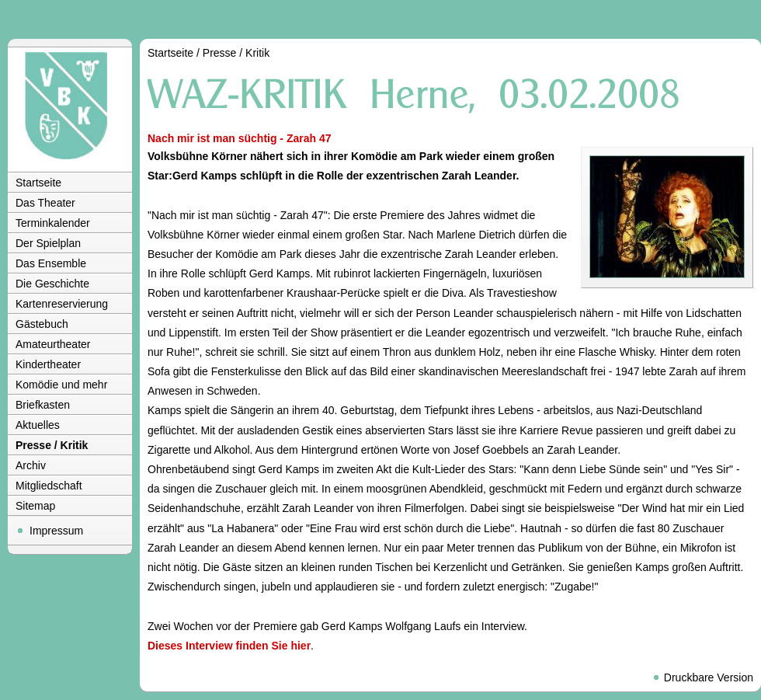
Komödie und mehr (61, 385)
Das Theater (45, 203)
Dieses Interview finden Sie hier (229, 646)
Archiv (31, 465)
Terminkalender (53, 223)
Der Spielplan (48, 243)
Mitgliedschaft (49, 486)
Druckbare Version (709, 677)
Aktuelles (38, 425)
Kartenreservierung (62, 304)
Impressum (56, 531)
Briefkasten (43, 405)
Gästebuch (42, 324)
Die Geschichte (52, 284)
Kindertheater (48, 364)
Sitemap (35, 506)
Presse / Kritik (52, 445)
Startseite (38, 183)
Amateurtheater (53, 344)
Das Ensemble (51, 263)
